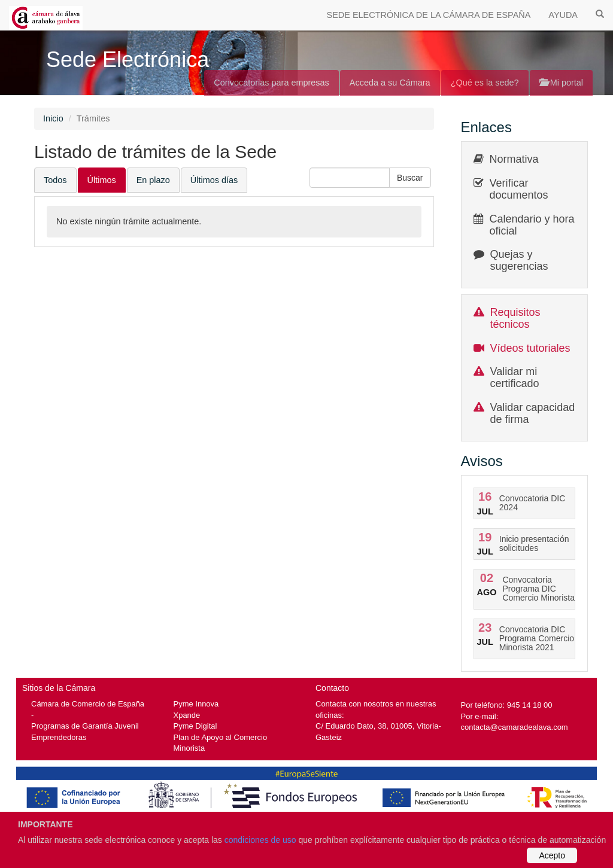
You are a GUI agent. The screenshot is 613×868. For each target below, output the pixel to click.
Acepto (552, 855)
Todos (55, 180)
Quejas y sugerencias (519, 260)
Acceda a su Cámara (390, 83)
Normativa (514, 159)
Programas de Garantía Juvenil (85, 726)
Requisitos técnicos (515, 318)
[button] (410, 178)
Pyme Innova (196, 704)
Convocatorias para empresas (271, 83)
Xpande (187, 715)
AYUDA (563, 15)
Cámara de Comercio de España (88, 704)
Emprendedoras (59, 737)
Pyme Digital (195, 726)
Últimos (102, 180)
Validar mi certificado (515, 377)
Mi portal (561, 83)
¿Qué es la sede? (485, 83)
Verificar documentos (519, 189)
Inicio (53, 118)
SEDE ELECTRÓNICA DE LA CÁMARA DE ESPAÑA (429, 15)
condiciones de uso (260, 840)
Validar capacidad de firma (533, 413)
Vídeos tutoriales (530, 348)
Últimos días (214, 180)
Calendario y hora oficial (532, 225)
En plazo (153, 180)
